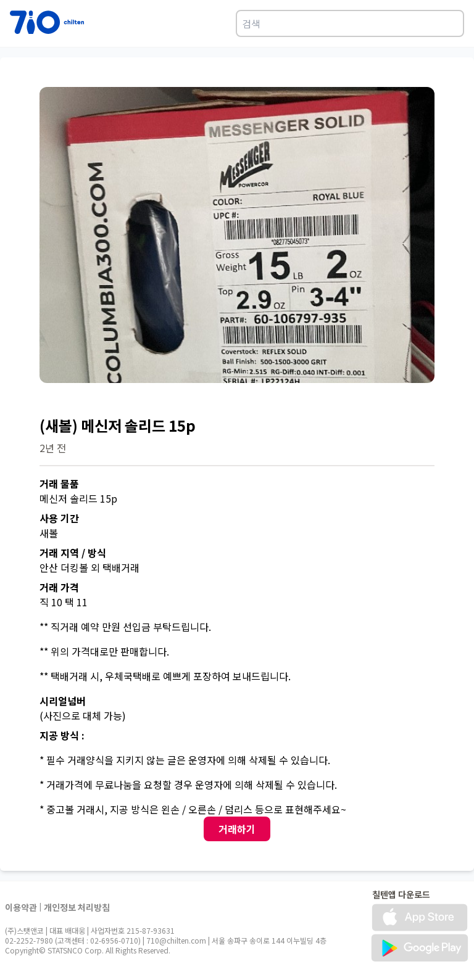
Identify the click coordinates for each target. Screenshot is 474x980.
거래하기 (237, 829)
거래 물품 (59, 484)
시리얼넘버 (63, 701)
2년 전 (53, 448)
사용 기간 (59, 518)
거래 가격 (59, 587)
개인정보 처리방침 (77, 907)
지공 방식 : (62, 735)
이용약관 (21, 907)
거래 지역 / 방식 (73, 553)
